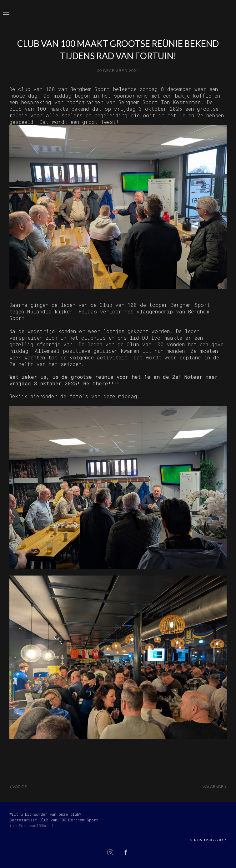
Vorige (18, 787)
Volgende (215, 787)
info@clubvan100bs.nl (32, 825)
